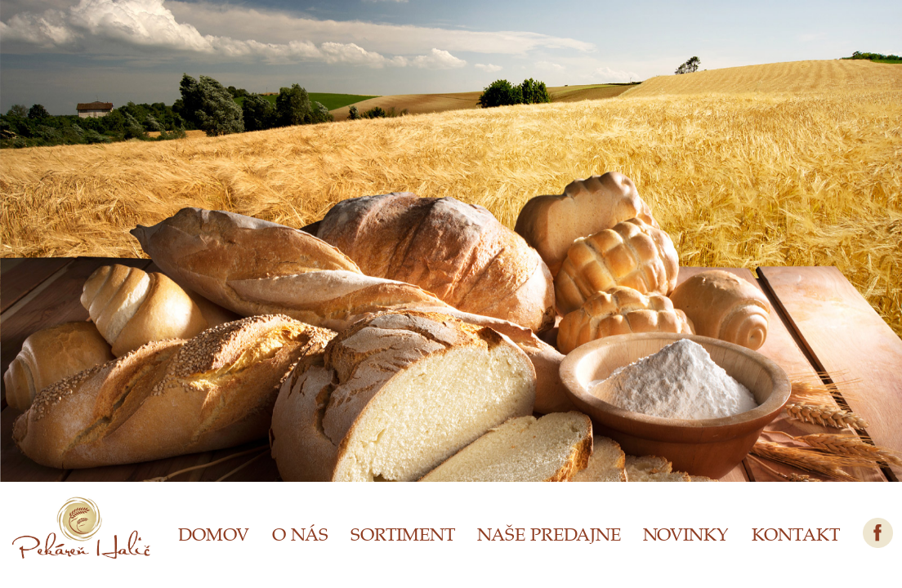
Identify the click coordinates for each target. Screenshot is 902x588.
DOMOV (214, 534)
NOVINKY (686, 534)
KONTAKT (796, 534)
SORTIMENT (403, 534)
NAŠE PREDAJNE (549, 534)
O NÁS (300, 534)
